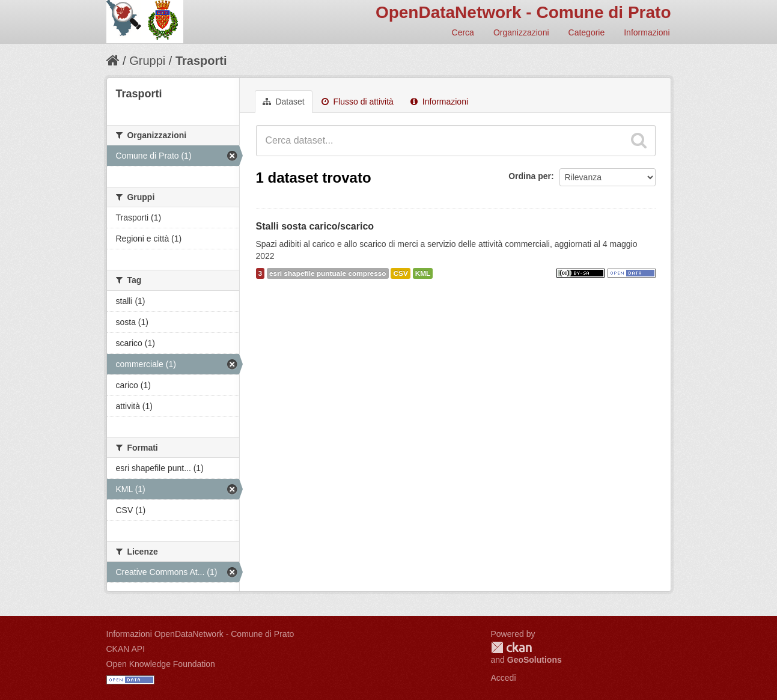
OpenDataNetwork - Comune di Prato (523, 12)
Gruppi (147, 61)
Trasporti (201, 61)
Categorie (587, 32)
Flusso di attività (358, 102)
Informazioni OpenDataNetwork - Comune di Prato (200, 634)
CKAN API (126, 649)
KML (423, 273)
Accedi (504, 678)
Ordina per (530, 176)
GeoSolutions (535, 660)
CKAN (511, 647)
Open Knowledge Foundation (161, 664)
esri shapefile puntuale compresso (328, 273)
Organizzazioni (521, 32)
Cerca (463, 32)
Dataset (284, 102)
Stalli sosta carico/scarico (315, 226)
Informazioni (647, 32)
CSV (400, 273)
